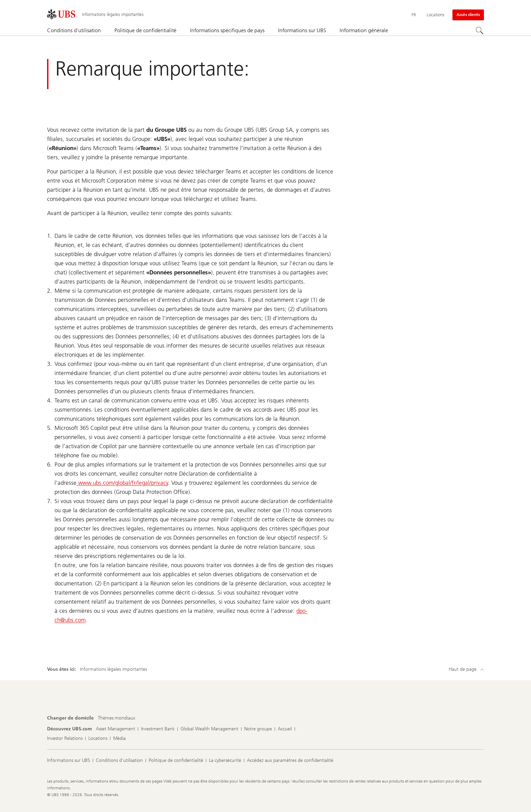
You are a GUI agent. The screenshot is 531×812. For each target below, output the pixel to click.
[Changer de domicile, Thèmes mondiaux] (116, 718)
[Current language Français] (414, 15)
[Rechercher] (480, 31)
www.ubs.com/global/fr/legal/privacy (122, 483)
